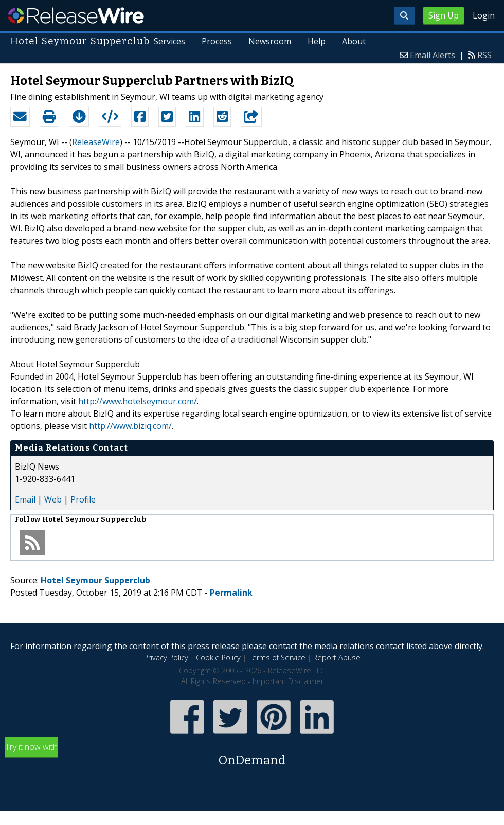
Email (25, 499)
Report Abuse (337, 658)
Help (317, 41)
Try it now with (252, 755)
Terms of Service (277, 658)
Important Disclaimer (288, 681)
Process (217, 41)
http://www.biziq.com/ (130, 426)
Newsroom (270, 41)
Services (169, 41)
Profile (83, 499)
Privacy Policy (166, 658)
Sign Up (444, 15)
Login (484, 15)
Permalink (231, 593)
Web (53, 499)
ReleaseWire (76, 15)
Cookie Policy (218, 658)
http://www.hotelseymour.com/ (138, 401)
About (354, 41)
